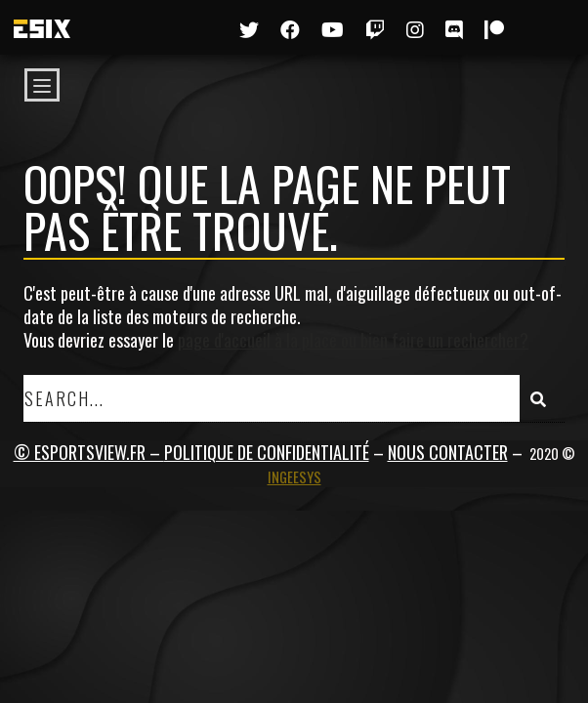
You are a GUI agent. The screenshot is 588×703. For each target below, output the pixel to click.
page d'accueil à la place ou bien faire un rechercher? (353, 340)
